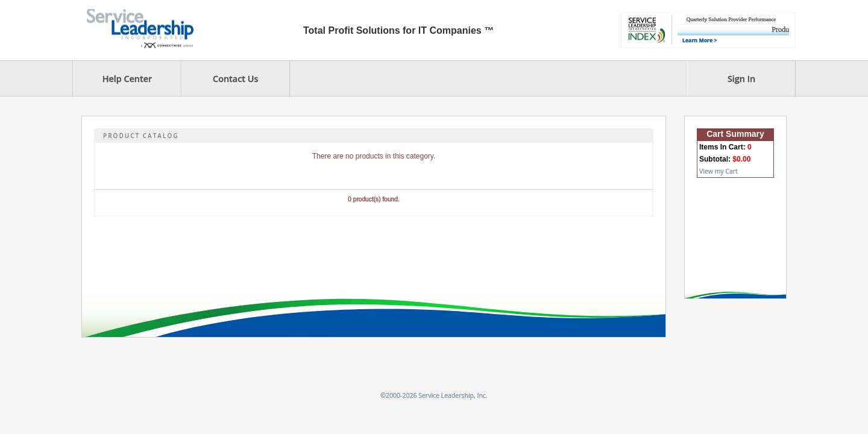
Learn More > (700, 40)
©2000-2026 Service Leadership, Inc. (434, 395)
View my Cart (719, 171)
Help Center (127, 79)
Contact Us (235, 79)
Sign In (741, 79)
